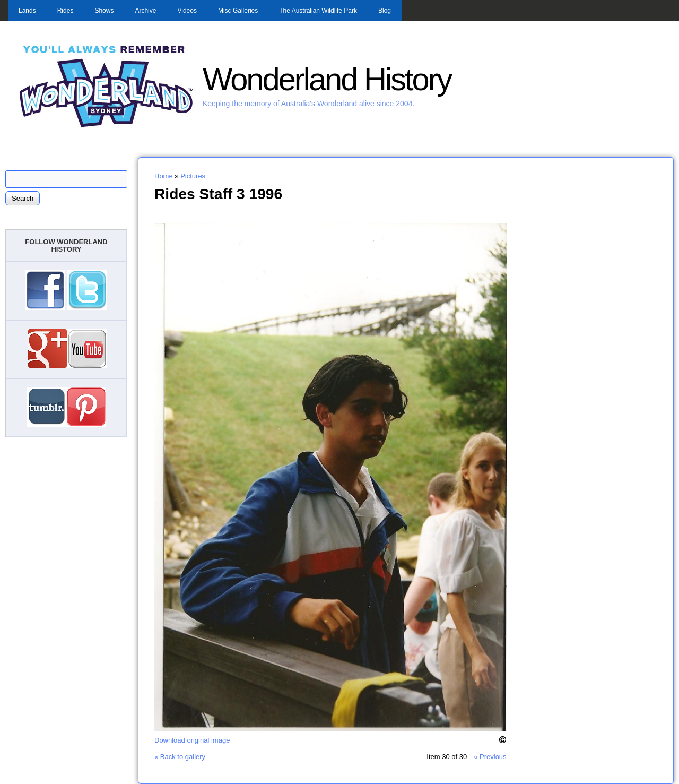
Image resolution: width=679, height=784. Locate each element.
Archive (145, 11)
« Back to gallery (180, 757)
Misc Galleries (238, 11)
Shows (104, 11)
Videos (187, 11)
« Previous (490, 757)
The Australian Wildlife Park (318, 11)
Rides (66, 11)
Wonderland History (327, 79)
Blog (385, 11)
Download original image (192, 740)
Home (164, 176)
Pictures (193, 176)
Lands (27, 11)
